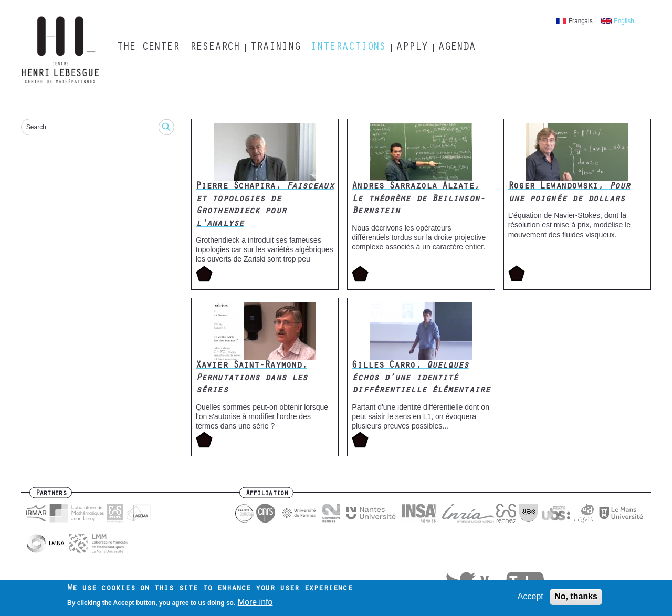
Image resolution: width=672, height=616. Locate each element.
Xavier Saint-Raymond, (251, 378)
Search (36, 127)
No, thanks (576, 599)
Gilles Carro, (421, 378)
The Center (148, 48)
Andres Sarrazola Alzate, (418, 199)
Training (275, 48)
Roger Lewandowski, (569, 193)
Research (214, 48)
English (624, 21)
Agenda (456, 48)
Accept (531, 599)
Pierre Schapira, (265, 205)
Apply (412, 48)
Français (581, 21)
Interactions (348, 48)
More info (255, 605)
